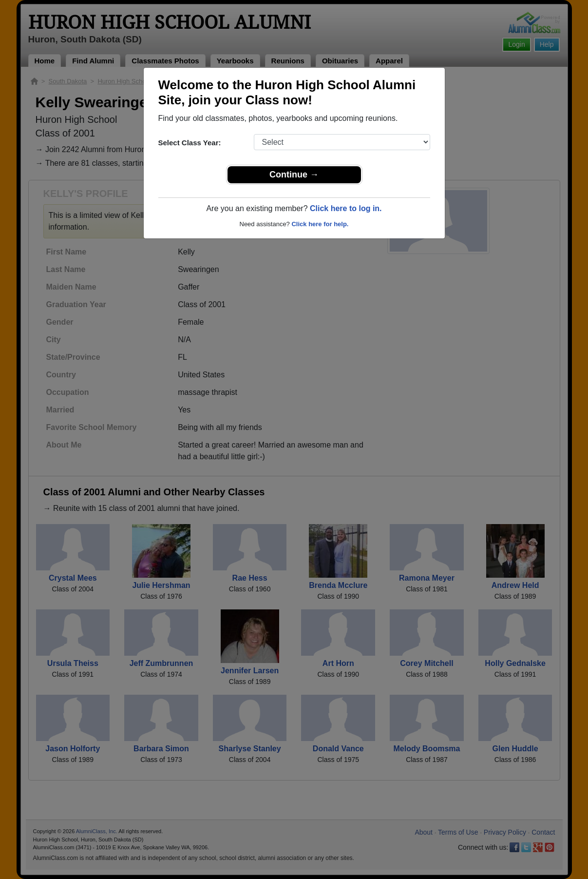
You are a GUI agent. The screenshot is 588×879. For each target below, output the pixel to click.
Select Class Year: (190, 143)
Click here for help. (320, 224)
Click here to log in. (346, 208)
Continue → (294, 175)
